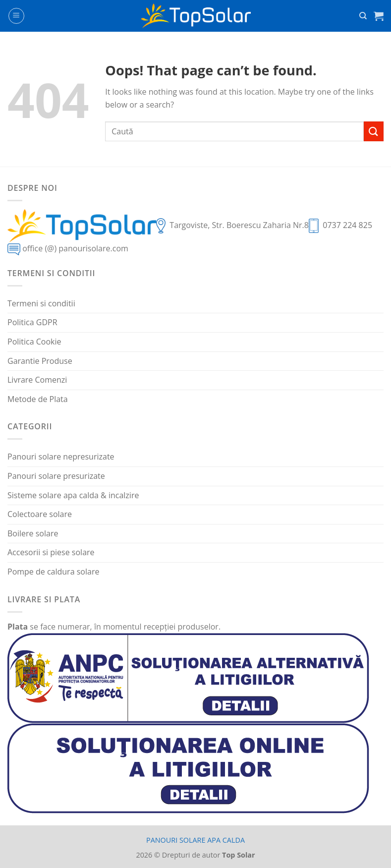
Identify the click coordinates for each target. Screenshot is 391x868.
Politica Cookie (34, 342)
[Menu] (16, 16)
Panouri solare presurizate (56, 476)
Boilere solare (33, 533)
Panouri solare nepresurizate (61, 457)
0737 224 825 (347, 225)
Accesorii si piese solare (51, 552)
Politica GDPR (32, 322)
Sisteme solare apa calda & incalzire (73, 495)
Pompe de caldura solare (53, 572)
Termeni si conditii (41, 303)
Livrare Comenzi (37, 380)
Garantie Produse (40, 361)
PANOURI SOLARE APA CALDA (195, 840)
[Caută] (363, 16)
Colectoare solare (40, 514)
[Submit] (374, 131)
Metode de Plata (38, 399)
